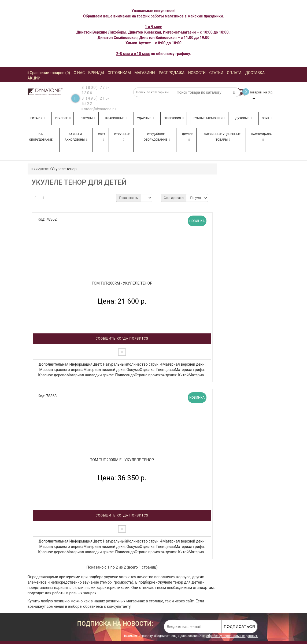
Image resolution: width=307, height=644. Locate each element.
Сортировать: (174, 198)
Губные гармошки (209, 118)
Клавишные (116, 118)
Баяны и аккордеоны (76, 137)
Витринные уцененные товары (222, 137)
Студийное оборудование (157, 137)
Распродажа (261, 137)
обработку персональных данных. (232, 636)
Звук (267, 118)
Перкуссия (174, 118)
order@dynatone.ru (99, 109)
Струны (88, 118)
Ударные (145, 118)
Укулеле (63, 118)
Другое (187, 137)
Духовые (243, 118)
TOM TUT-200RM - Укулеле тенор (122, 283)
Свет (101, 137)
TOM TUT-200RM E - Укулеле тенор (122, 460)
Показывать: (129, 198)
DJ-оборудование (41, 140)
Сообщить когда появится (122, 339)
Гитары (38, 118)
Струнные (122, 137)
